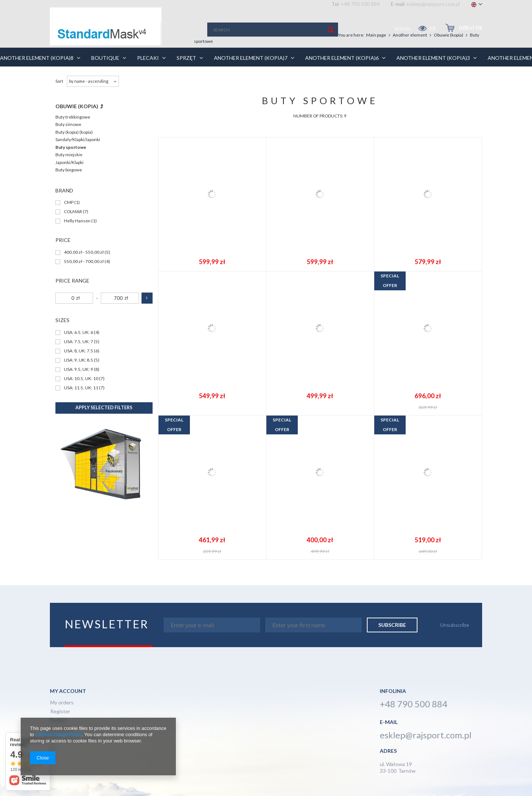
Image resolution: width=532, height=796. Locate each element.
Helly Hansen (77, 221)
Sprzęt (204, 58)
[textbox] (273, 30)
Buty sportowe (71, 147)
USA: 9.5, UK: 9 (79, 370)
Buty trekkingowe (73, 117)
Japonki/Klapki (69, 162)
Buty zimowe (68, 124)
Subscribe (392, 625)
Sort (59, 81)
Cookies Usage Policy (58, 734)
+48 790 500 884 (360, 4)
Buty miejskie (69, 155)
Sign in (403, 29)
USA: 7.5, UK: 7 (79, 342)
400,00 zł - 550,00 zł (84, 252)
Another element (410, 35)
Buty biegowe (69, 170)
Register (60, 712)
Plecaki (165, 58)
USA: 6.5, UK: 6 (79, 333)
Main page (376, 35)
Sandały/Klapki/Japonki (78, 139)
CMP (69, 203)
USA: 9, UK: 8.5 (79, 360)
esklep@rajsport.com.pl (433, 4)
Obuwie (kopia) (449, 35)
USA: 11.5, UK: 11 (81, 388)
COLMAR (73, 212)
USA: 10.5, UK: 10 (81, 379)
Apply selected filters (104, 408)
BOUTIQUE (123, 58)
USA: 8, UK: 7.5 (79, 351)
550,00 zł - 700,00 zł (84, 262)
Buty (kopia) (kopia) (74, 132)
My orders (62, 703)
